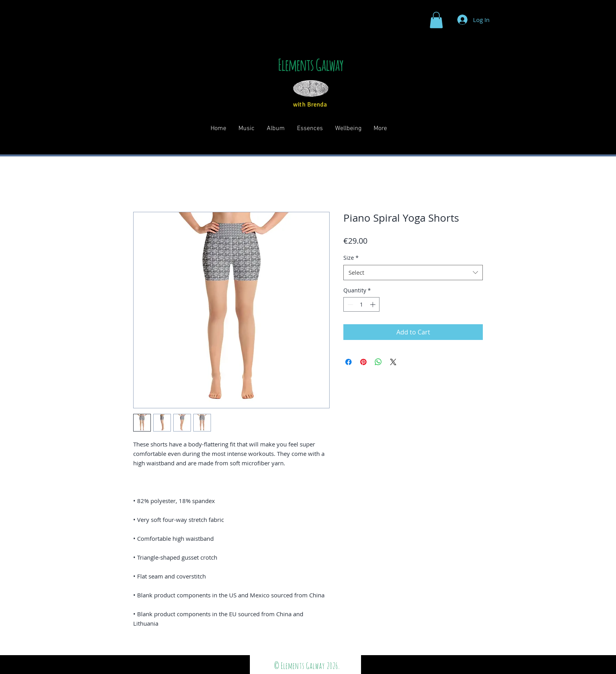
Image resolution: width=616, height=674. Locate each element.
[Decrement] (349, 304)
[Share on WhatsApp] (378, 362)
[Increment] (373, 304)
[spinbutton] (361, 304)
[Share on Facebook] (348, 362)
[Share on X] (393, 362)
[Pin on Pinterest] (363, 362)
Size (351, 258)
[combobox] (413, 273)
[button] (436, 20)
